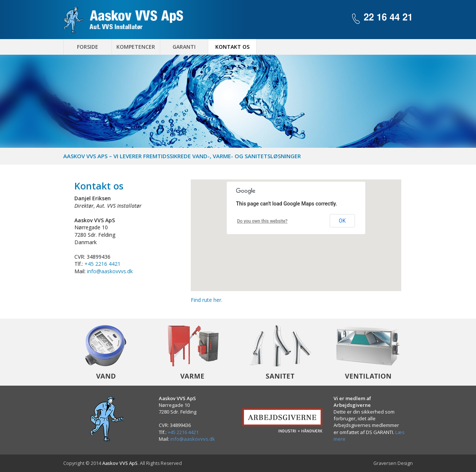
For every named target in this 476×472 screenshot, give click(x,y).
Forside (88, 47)
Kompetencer (136, 47)
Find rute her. (207, 300)
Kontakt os (232, 47)
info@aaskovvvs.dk (110, 271)
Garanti (184, 47)
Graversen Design (393, 463)
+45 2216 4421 (102, 264)
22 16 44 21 (388, 18)
